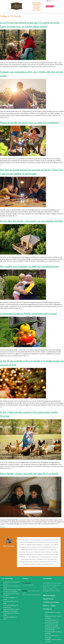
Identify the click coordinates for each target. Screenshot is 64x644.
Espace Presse (48, 599)
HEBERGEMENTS (37, 4)
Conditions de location (51, 602)
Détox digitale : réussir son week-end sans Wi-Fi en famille (29, 474)
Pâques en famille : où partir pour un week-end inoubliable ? (30, 122)
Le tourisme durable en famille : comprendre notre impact (28, 314)
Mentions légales (49, 596)
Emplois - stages (49, 606)
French (49, 1)
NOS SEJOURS (37, 3)
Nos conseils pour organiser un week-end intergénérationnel (29, 266)
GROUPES (37, 9)
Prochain (3, 527)
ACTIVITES (37, 6)
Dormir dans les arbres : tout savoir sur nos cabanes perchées (31, 221)
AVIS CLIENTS (37, 7)
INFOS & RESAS (37, 10)
